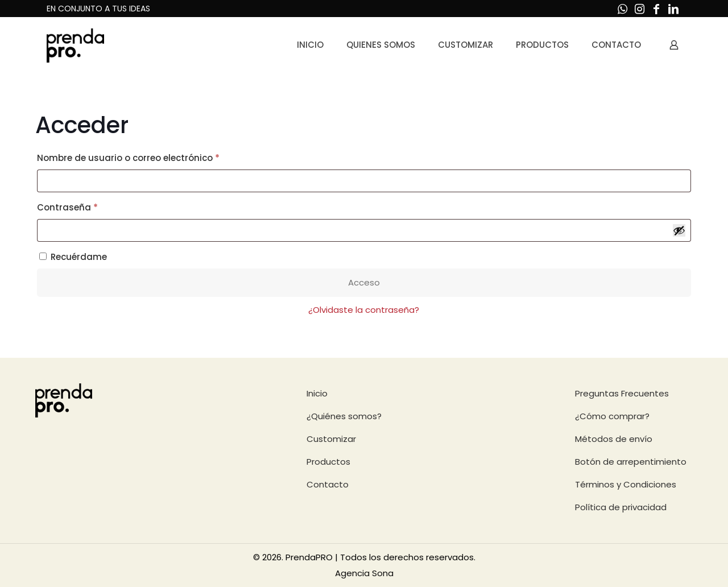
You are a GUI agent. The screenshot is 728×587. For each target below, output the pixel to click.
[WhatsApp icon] (622, 9)
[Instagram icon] (639, 9)
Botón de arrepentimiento (631, 462)
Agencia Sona (364, 573)
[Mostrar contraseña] (679, 230)
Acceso (364, 282)
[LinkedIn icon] (673, 9)
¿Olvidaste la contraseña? (364, 310)
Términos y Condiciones (626, 484)
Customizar (331, 439)
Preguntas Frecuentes (622, 393)
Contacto (328, 484)
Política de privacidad (621, 507)
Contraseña (92, 206)
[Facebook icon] (656, 9)
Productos (328, 462)
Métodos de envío (614, 439)
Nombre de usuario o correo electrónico (153, 157)
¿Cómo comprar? (612, 416)
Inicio (317, 393)
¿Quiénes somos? (344, 416)
